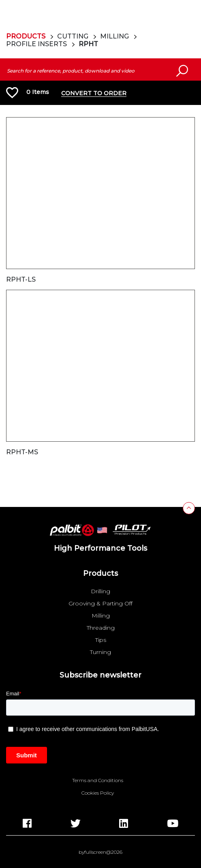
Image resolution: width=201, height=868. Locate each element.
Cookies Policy (98, 793)
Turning (100, 652)
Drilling (100, 591)
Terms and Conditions (98, 780)
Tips (101, 640)
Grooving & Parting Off (100, 603)
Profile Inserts (36, 44)
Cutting (73, 36)
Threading (101, 628)
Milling (114, 36)
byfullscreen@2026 (100, 852)
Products (26, 36)
